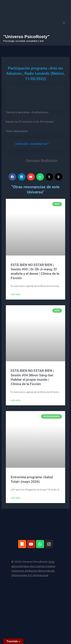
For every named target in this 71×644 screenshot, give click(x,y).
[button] (12, 177)
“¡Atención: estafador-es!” (32, 144)
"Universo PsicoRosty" (26, 37)
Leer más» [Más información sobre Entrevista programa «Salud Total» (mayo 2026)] (16, 498)
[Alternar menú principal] (64, 23)
